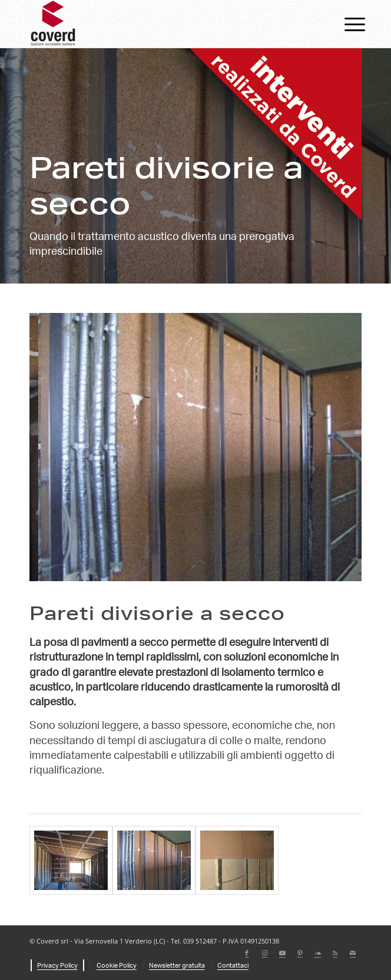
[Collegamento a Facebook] (247, 954)
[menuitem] (346, 25)
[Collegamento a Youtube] (282, 954)
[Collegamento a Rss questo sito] (335, 954)
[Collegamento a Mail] (353, 954)
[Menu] (346, 25)
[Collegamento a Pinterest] (300, 954)
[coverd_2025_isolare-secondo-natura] (163, 24)
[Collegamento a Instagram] (264, 954)
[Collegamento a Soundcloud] (317, 954)
